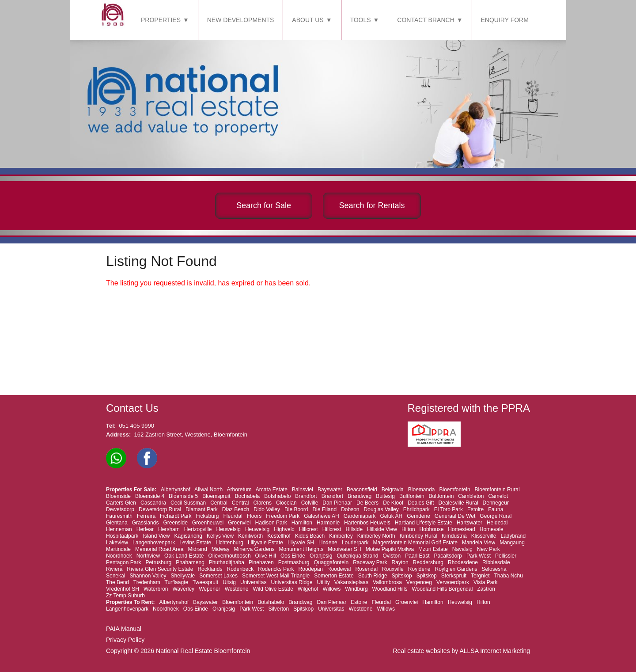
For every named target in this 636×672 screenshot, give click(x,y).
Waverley (184, 589)
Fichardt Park (176, 516)
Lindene (328, 543)
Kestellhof (279, 536)
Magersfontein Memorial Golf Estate (415, 543)
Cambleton (471, 496)
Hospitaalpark (122, 536)
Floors (254, 516)
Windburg (356, 589)
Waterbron (156, 589)
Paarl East (417, 556)
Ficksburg (207, 516)
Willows (332, 589)
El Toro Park (449, 509)
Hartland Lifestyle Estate (424, 523)
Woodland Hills (390, 589)
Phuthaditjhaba (227, 562)
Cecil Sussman (188, 503)
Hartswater (469, 523)
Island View (156, 536)
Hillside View (382, 529)
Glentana (117, 523)
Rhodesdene (463, 562)
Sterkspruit (454, 576)
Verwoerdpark (453, 582)
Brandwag (360, 496)
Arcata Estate (272, 490)
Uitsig (229, 582)
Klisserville (484, 536)
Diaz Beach (236, 509)
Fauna (496, 509)
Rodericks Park (276, 569)
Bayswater (330, 490)
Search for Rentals (372, 205)
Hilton (408, 529)
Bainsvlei (303, 490)
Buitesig (385, 496)
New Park (488, 549)
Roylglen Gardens (456, 569)
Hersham (169, 529)
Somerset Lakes (218, 576)
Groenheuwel (208, 523)
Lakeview (117, 543)
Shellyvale (183, 576)
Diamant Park (202, 509)
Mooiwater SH (344, 549)
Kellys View (220, 536)
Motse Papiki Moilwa (390, 549)
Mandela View (479, 543)
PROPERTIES (161, 20)
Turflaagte (177, 582)
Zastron (486, 589)
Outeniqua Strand (357, 556)
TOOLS (360, 20)
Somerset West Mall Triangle (276, 576)
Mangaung (512, 543)
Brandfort (306, 496)
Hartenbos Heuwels (367, 523)
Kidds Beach (310, 536)
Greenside (175, 523)
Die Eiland (324, 509)
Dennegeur (496, 503)
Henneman (119, 529)
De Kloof (393, 503)
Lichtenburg (229, 543)
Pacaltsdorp (448, 556)
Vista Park (485, 582)
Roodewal (339, 569)
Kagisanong (188, 536)
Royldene (419, 569)
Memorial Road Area (159, 549)
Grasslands (146, 523)
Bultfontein (412, 496)
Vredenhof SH (123, 589)
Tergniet (480, 576)
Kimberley (341, 536)
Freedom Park (283, 516)
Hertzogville (198, 529)
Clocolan (286, 503)
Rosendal (366, 569)
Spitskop (402, 576)
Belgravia (393, 490)
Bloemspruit (216, 496)
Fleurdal (233, 516)
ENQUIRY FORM (505, 20)
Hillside (354, 529)
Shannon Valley (148, 576)
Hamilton (302, 523)
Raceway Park (370, 562)
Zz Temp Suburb (125, 596)
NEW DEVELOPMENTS (241, 20)
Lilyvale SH (301, 543)
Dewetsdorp (120, 509)
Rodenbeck (240, 569)
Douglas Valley (381, 509)
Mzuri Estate (433, 549)
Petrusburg (158, 562)
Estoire (475, 509)
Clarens (263, 503)
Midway (221, 549)
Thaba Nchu (508, 576)
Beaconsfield (362, 490)
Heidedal (497, 523)
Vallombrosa (387, 582)
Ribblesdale (496, 562)
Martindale (118, 549)
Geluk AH (391, 516)
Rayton (400, 562)
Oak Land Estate (184, 556)
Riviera (114, 569)
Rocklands (210, 569)
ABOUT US (308, 20)
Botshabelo (277, 496)
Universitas (253, 582)
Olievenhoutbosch (230, 556)
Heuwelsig (229, 529)
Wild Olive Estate (273, 589)
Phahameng (190, 562)
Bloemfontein (455, 490)
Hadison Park (271, 523)
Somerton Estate (334, 576)
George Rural (496, 516)
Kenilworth (250, 536)
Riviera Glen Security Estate (160, 569)
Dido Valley (267, 509)
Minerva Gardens (254, 549)
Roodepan (311, 569)
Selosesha (494, 569)
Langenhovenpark (154, 543)
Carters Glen (121, 503)
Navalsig (462, 549)
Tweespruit (205, 582)
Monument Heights (301, 549)
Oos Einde (293, 556)
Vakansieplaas (351, 582)
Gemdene (418, 516)
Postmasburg (294, 562)
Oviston (392, 556)
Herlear (145, 529)
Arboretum (239, 490)
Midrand (197, 549)
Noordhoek (119, 556)
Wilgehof (308, 589)
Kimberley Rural (418, 536)
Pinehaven (261, 562)
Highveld (284, 529)
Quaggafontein (331, 562)
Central (219, 503)
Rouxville (393, 569)
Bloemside (118, 496)
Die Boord (296, 509)
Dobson (350, 509)
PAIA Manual (124, 629)
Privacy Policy (125, 640)
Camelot (498, 496)
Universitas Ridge (291, 582)
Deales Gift (421, 503)
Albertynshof (176, 490)
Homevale (492, 529)
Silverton (278, 609)
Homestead (461, 529)
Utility (323, 582)
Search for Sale (264, 205)
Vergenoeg (419, 582)
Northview (148, 556)
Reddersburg (428, 562)
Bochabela (248, 496)
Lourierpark (355, 543)
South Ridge (373, 576)
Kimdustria (454, 536)
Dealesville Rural (458, 503)
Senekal (115, 576)
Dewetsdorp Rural (160, 509)
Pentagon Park (123, 562)
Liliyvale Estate (265, 543)
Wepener (209, 589)
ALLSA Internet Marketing (495, 651)
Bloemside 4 (150, 496)
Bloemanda (422, 490)
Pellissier (506, 556)
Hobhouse (432, 529)
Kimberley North (376, 536)
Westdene (237, 589)
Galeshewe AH (321, 516)
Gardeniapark (360, 516)
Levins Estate (195, 543)
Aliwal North (208, 490)
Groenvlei (239, 523)
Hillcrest (309, 529)
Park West (479, 556)
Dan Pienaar (337, 503)
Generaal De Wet (455, 516)
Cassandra (153, 503)
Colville (310, 503)
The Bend (117, 582)
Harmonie (328, 523)
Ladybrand (513, 536)
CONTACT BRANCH (426, 20)
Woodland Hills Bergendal (442, 589)
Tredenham (147, 582)
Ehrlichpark (416, 509)
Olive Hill (266, 556)
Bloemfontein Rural (497, 490)
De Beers (367, 503)
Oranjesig (321, 556)
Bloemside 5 (183, 496)
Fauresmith (119, 516)
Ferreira (146, 516)
